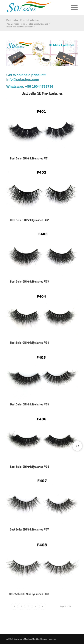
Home (22, 24)
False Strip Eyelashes (38, 24)
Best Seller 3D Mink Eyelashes (23, 20)
